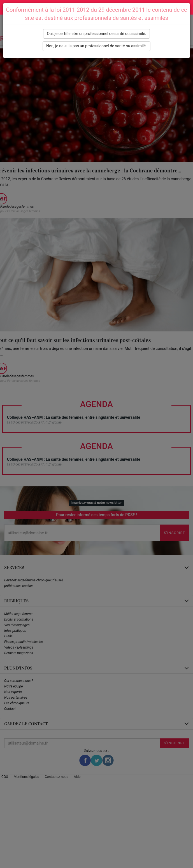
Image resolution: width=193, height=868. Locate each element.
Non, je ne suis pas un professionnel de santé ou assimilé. (96, 46)
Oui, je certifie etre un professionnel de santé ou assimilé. (96, 34)
